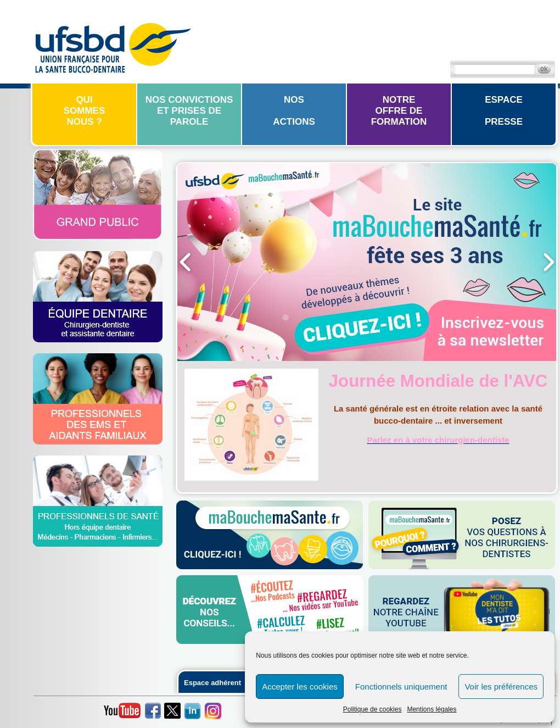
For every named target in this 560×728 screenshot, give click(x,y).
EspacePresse (504, 111)
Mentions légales (432, 709)
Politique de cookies (373, 709)
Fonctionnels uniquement (401, 687)
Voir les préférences (501, 687)
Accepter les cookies (300, 687)
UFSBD (113, 47)
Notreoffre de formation (399, 111)
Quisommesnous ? (85, 111)
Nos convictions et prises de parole (189, 111)
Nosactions (294, 111)
